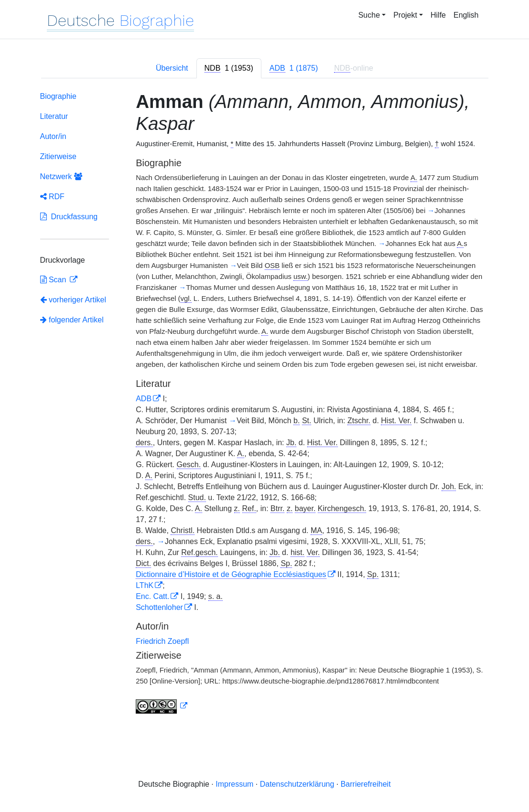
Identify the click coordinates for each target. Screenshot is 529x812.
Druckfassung (69, 217)
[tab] (229, 68)
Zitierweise (58, 156)
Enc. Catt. (152, 596)
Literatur (54, 116)
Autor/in (53, 136)
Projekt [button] (405, 15)
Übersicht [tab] (172, 68)
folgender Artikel (72, 320)
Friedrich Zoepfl (162, 641)
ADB (144, 399)
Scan (54, 280)
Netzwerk (61, 176)
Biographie (59, 96)
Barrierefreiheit (366, 784)
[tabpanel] (265, 405)
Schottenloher (159, 607)
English (466, 15)
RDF (52, 197)
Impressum (234, 784)
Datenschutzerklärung (297, 784)
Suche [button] (369, 15)
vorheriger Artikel (73, 300)
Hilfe (438, 15)
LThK (145, 585)
